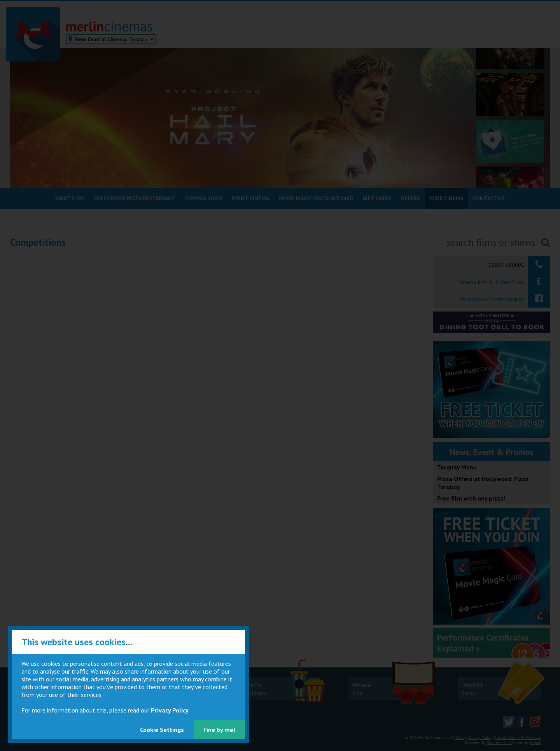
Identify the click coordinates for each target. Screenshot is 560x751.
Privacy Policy (170, 710)
